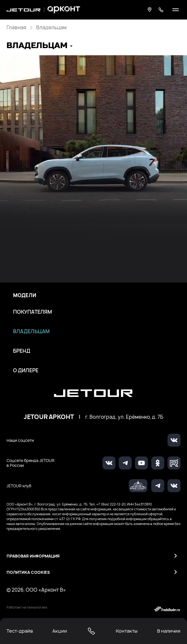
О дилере (26, 371)
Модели (25, 296)
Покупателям (33, 312)
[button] (40, 46)
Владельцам (31, 332)
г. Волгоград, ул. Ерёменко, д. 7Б (124, 417)
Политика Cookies (28, 572)
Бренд (22, 351)
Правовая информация (33, 556)
